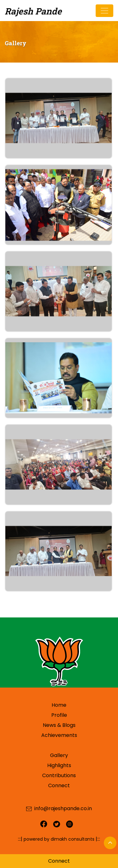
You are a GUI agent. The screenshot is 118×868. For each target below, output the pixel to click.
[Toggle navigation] (104, 11)
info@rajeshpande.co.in (63, 808)
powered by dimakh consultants (59, 839)
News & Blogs (59, 725)
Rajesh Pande (33, 11)
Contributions (59, 775)
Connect (59, 785)
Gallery (59, 755)
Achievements (59, 735)
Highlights (59, 765)
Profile (59, 715)
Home (59, 705)
